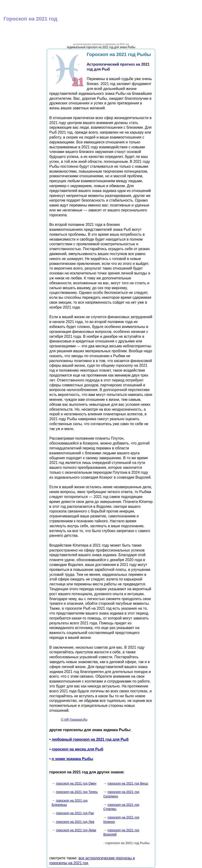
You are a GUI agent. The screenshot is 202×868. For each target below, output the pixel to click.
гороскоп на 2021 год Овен (76, 783)
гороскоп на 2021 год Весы (128, 783)
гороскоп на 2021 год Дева (76, 830)
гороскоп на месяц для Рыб (78, 749)
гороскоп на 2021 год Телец (77, 792)
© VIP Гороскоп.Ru (74, 720)
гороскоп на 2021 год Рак (75, 813)
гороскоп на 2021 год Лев (75, 822)
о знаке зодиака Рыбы (72, 759)
